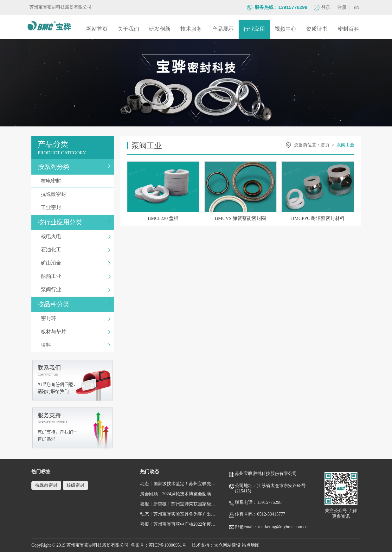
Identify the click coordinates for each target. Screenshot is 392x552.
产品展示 (223, 29)
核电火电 (76, 236)
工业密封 (76, 207)
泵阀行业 (76, 289)
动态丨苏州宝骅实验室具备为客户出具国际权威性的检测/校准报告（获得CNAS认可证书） (180, 514)
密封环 (76, 318)
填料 (76, 345)
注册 (342, 7)
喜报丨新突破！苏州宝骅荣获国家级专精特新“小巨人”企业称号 (180, 504)
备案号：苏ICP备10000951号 (159, 545)
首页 (325, 145)
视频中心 (286, 29)
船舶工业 (76, 276)
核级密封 (75, 485)
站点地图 (251, 545)
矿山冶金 (76, 263)
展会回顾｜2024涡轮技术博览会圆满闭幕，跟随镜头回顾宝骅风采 (180, 494)
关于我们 (128, 29)
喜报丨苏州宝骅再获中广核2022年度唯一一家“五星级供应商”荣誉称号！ (180, 524)
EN (357, 7)
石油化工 (76, 250)
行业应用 (254, 29)
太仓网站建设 (227, 545)
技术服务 (191, 29)
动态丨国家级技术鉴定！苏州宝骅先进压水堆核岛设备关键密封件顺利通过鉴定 (180, 484)
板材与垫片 (76, 332)
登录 (326, 7)
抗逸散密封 (76, 194)
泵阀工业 (345, 145)
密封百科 (349, 29)
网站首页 (97, 29)
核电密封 (76, 181)
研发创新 (160, 29)
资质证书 (317, 29)
